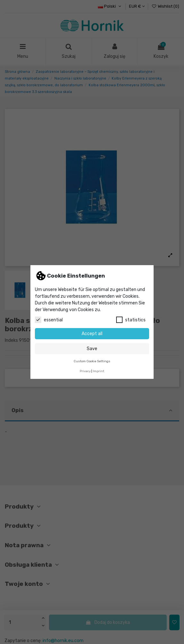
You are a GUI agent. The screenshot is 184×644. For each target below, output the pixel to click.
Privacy (85, 371)
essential (49, 320)
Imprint (99, 371)
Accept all (92, 334)
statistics (131, 320)
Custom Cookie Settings (92, 361)
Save (92, 349)
